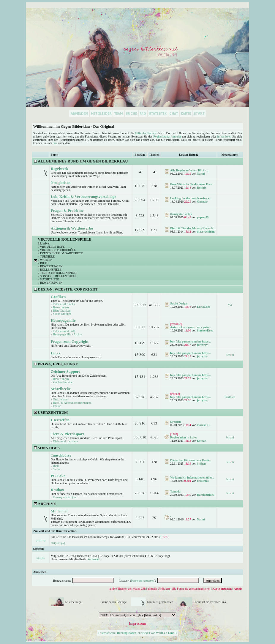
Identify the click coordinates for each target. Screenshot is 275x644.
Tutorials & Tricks (64, 304)
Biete (44, 263)
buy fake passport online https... (190, 341)
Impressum (137, 623)
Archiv (238, 589)
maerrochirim (206, 232)
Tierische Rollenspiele (59, 273)
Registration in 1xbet (183, 437)
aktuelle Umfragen (159, 589)
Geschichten (60, 399)
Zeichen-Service (63, 382)
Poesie (57, 406)
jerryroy (202, 345)
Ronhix (201, 188)
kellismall (203, 481)
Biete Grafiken (62, 311)
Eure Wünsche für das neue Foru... (192, 184)
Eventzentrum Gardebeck (62, 253)
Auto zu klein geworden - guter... (191, 327)
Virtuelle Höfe (52, 247)
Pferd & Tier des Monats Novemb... (193, 228)
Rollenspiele (51, 270)
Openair (202, 202)
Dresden (175, 422)
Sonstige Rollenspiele (58, 276)
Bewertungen (51, 266)
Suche (56, 469)
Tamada (175, 491)
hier (55, 143)
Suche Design (179, 303)
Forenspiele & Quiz (65, 497)
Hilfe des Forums (146, 133)
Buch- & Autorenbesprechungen (72, 403)
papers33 (203, 217)
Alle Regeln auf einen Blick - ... (190, 170)
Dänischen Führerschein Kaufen (191, 460)
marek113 (203, 425)
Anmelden (40, 572)
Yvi (230, 305)
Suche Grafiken (62, 314)
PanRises (230, 397)
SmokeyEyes (205, 330)
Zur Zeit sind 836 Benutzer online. (55, 531)
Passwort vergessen (143, 581)
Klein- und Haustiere (65, 441)
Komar (201, 441)
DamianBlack (206, 495)
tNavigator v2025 (181, 214)
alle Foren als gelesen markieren (191, 589)
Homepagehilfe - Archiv (67, 334)
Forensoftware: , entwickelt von (137, 633)
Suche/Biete (50, 279)
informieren (224, 136)
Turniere (47, 257)
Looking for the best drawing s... (191, 198)
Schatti (230, 355)
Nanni (201, 174)
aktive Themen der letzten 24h (128, 589)
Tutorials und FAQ (64, 331)
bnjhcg (201, 464)
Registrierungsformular (167, 136)
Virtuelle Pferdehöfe (58, 250)
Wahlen (46, 260)
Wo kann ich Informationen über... (192, 478)
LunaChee (203, 307)
